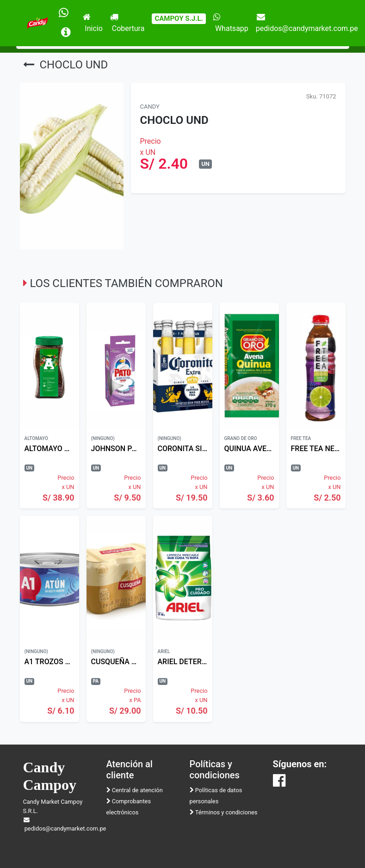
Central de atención (135, 790)
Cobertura (127, 23)
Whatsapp (231, 23)
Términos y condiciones (224, 812)
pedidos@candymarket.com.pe (307, 23)
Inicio (93, 23)
